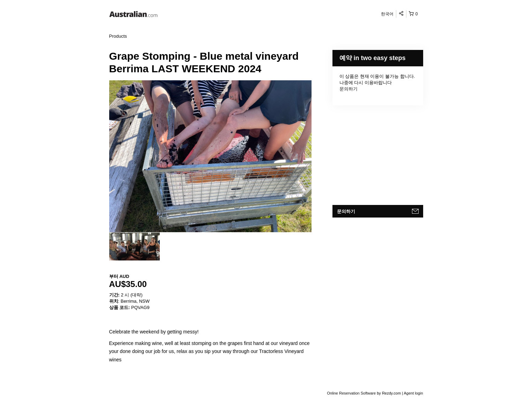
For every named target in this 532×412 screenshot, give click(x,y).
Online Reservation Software (351, 393)
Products (118, 36)
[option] (134, 247)
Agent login (413, 393)
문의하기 (349, 89)
